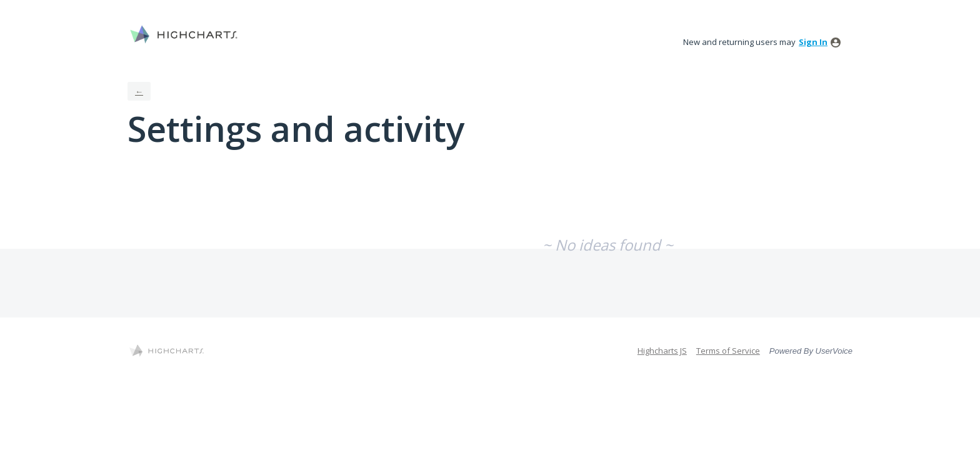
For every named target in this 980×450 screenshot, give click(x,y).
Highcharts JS (662, 351)
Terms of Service (728, 351)
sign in (813, 42)
